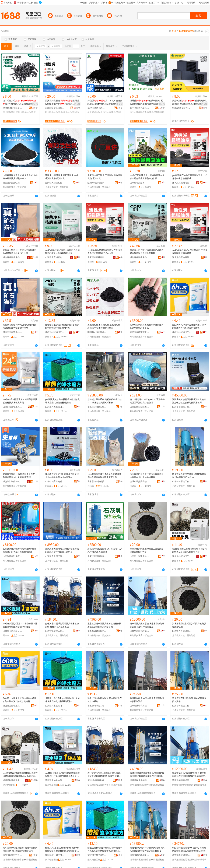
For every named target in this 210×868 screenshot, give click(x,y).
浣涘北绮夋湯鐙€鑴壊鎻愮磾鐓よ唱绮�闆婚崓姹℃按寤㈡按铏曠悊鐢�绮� (62, 102)
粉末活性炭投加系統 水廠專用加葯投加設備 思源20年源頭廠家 (147, 625)
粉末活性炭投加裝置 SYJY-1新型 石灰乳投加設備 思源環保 (105, 550)
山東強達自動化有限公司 (12, 556)
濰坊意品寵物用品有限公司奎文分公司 (139, 257)
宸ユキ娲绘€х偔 (110, 112)
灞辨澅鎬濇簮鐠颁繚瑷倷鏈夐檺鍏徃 (182, 780)
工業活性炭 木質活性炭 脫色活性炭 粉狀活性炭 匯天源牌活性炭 (104, 326)
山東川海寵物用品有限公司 (12, 407)
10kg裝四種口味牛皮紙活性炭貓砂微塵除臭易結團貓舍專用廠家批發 (104, 476)
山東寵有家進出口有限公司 (139, 183)
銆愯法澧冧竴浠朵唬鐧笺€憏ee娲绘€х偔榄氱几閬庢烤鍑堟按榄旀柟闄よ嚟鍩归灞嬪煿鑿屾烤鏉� (105, 849)
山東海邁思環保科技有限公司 (55, 556)
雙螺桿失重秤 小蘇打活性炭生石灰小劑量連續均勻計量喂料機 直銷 (20, 476)
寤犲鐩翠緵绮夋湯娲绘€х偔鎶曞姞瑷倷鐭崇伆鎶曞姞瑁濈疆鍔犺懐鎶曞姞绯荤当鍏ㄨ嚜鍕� (147, 775)
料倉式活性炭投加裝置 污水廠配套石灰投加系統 (105, 700)
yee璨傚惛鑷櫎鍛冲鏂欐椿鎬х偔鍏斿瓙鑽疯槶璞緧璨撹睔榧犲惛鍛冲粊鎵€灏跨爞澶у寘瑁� (20, 775)
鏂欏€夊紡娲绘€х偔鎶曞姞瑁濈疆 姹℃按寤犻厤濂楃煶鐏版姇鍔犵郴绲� (147, 849)
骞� (35, 108)
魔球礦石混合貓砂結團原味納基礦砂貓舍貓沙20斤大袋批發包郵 (147, 252)
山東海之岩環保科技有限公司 (139, 556)
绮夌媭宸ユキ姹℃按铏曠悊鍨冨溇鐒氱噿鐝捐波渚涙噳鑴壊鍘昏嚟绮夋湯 (105, 102)
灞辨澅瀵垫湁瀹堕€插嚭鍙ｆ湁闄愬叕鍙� (55, 780)
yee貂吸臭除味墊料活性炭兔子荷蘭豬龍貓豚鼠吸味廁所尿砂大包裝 (189, 550)
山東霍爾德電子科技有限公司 (182, 407)
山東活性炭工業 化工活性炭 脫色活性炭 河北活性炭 (105, 177)
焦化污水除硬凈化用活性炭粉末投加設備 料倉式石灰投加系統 (62, 625)
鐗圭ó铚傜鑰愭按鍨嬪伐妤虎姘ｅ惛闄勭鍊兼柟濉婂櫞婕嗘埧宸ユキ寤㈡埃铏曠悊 (189, 102)
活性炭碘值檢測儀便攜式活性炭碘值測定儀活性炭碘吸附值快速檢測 (189, 401)
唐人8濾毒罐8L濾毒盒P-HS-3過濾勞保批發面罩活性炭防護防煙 (147, 401)
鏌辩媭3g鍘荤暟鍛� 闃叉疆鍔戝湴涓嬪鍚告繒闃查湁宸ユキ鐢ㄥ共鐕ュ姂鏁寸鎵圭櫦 (147, 102)
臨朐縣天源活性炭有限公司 (12, 183)
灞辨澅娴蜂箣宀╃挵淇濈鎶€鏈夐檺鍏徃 (12, 855)
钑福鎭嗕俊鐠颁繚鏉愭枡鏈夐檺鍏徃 (182, 108)
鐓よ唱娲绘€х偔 (26, 112)
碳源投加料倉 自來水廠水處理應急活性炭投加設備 (147, 700)
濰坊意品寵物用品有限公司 (182, 183)
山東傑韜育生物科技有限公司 (55, 482)
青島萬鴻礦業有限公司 (139, 332)
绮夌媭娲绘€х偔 (95, 112)
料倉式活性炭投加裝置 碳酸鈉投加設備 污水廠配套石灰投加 (189, 476)
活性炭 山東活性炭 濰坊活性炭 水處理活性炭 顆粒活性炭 (62, 177)
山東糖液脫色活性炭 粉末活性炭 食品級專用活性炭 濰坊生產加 (20, 177)
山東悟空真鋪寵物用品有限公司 (55, 257)
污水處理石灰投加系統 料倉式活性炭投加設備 (189, 700)
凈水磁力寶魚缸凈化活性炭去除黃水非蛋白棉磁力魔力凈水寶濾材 (62, 476)
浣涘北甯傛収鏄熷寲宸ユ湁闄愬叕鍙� (55, 108)
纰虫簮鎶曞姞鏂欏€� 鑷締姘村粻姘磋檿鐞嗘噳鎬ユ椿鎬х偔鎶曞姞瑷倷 (189, 849)
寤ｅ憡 (35, 104)
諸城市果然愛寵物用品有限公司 (139, 482)
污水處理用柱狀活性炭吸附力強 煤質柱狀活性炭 (189, 625)
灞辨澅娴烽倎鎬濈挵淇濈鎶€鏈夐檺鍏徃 (139, 780)
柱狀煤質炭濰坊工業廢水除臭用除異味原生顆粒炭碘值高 (147, 326)
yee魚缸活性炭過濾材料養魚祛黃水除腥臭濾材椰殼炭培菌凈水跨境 (20, 625)
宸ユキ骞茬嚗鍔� (138, 112)
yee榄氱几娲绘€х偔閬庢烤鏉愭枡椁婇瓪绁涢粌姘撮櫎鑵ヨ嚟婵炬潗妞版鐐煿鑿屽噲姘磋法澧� (62, 775)
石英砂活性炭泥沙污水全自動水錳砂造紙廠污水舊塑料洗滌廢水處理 (20, 550)
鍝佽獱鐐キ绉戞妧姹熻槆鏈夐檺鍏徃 (97, 108)
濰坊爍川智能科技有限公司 (12, 482)
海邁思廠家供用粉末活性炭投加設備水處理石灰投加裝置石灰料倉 (62, 550)
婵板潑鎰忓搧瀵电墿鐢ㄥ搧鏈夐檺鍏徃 (12, 780)
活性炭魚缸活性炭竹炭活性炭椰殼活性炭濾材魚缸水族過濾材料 (147, 476)
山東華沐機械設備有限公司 (97, 407)
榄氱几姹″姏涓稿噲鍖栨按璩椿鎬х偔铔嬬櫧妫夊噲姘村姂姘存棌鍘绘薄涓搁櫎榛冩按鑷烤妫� (62, 849)
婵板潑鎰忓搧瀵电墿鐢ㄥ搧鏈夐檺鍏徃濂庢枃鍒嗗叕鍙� (55, 855)
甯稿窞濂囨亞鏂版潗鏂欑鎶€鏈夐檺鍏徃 (12, 108)
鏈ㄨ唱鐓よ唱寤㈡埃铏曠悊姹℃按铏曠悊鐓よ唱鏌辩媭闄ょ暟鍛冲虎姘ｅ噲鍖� (20, 102)
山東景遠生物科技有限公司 (97, 482)
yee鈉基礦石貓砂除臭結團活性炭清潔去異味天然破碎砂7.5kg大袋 (105, 252)
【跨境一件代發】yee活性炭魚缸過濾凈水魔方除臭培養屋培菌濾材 (62, 700)
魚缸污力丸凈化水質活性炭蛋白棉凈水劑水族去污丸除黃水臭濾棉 (189, 326)
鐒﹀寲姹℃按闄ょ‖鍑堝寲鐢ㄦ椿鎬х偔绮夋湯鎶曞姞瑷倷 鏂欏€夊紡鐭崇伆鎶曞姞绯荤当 (104, 775)
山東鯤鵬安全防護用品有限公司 (139, 407)
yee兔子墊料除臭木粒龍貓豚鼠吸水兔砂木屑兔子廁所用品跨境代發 (147, 177)
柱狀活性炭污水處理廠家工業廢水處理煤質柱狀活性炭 (147, 550)
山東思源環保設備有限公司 (97, 556)
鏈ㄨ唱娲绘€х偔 (10, 112)
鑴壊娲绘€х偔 (67, 112)
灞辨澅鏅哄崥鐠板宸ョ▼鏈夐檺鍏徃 (97, 780)
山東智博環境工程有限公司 (182, 482)
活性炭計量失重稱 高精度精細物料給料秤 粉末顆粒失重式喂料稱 (105, 401)
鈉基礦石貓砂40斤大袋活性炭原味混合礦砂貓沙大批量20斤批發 (20, 252)
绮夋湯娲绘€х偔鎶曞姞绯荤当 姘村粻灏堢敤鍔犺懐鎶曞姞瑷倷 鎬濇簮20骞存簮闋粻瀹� (190, 775)
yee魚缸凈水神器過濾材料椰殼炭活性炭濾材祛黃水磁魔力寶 (20, 401)
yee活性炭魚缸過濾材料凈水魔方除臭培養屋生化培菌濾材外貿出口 (62, 401)
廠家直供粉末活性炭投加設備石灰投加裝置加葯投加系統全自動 (104, 625)
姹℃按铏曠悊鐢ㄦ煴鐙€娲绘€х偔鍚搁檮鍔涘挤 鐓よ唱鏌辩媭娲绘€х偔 (20, 849)
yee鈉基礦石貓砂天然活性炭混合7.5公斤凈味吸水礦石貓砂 (190, 177)
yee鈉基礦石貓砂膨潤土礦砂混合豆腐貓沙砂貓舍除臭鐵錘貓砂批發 (62, 252)
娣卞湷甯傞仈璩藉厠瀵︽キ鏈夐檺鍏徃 (139, 108)
